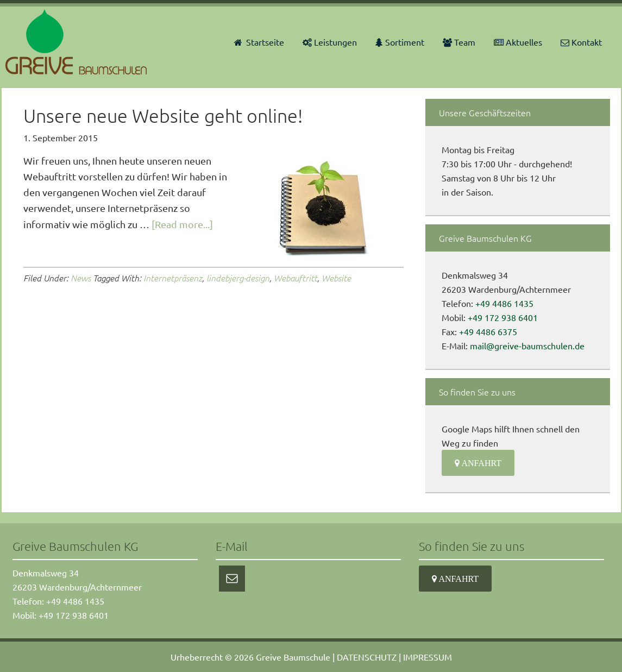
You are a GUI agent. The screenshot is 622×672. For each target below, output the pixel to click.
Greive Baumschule (293, 657)
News (81, 278)
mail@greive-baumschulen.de (527, 346)
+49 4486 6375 (488, 331)
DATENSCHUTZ (367, 657)
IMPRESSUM (428, 657)
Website (336, 278)
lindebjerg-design (238, 278)
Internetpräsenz (173, 278)
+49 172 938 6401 (503, 317)
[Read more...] (182, 224)
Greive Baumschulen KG (78, 42)
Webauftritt (296, 278)
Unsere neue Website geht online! (163, 116)
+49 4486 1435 (504, 303)
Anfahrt (480, 463)
